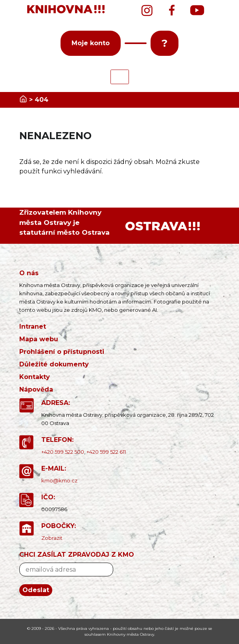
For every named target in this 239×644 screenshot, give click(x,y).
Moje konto (91, 43)
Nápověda (36, 389)
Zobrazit (52, 538)
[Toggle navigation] (120, 77)
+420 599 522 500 (63, 452)
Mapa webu (39, 339)
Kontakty (35, 377)
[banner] (66, 9)
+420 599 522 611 (106, 452)
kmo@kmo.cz (59, 480)
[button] (136, 43)
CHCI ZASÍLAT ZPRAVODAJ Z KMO (77, 555)
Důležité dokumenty (54, 364)
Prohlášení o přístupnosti (62, 352)
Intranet (33, 327)
